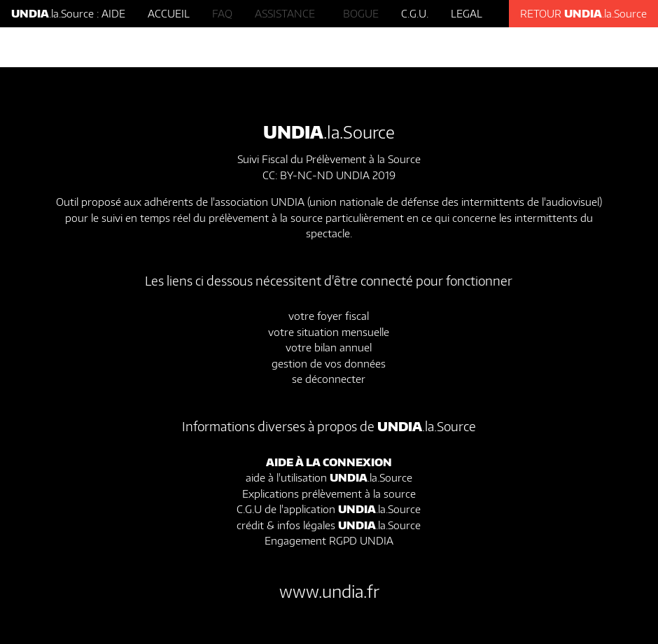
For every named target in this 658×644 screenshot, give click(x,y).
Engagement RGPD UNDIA (329, 540)
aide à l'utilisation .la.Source (329, 477)
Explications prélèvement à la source (329, 493)
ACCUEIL (169, 13)
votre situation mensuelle (329, 332)
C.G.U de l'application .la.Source (329, 509)
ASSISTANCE (288, 13)
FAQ (222, 13)
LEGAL (467, 13)
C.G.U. (415, 13)
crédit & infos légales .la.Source (329, 525)
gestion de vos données (329, 363)
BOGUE (361, 13)
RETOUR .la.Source (583, 13)
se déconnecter (329, 379)
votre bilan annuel (329, 347)
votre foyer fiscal (329, 316)
